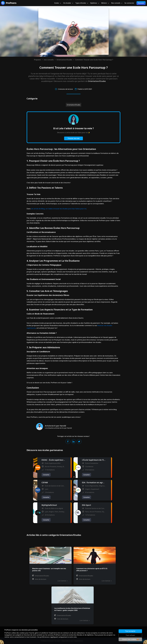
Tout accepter (130, 631)
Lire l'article (62, 581)
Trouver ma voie (74, 138)
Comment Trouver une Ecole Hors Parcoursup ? (94, 60)
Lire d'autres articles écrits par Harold (58, 428)
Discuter (141, 3)
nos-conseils (49, 60)
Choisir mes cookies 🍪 (130, 639)
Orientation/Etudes (64, 60)
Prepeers (37, 60)
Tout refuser (130, 635)
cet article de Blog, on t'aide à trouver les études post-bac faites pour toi (59, 209)
